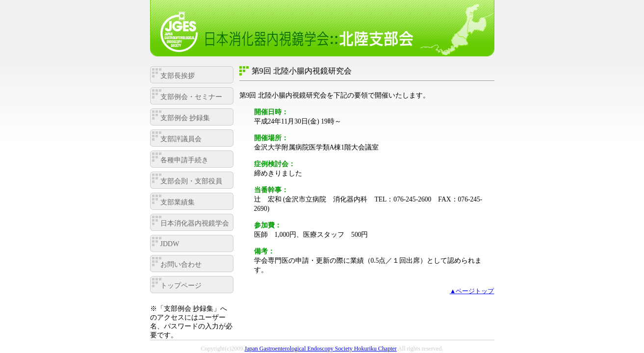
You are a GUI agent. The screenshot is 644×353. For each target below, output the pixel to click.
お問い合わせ (181, 265)
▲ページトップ (472, 291)
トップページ (181, 286)
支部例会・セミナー (191, 97)
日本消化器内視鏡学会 (195, 223)
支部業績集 (178, 202)
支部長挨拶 (178, 76)
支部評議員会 (181, 139)
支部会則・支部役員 (191, 181)
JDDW (170, 244)
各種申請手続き (184, 160)
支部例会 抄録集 (185, 118)
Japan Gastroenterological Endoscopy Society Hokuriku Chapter (321, 349)
